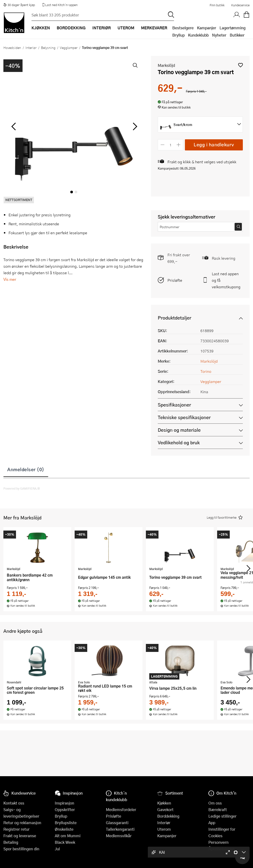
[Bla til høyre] (134, 126)
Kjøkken (164, 803)
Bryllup (178, 35)
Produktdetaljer (174, 318)
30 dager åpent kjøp (19, 5)
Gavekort (165, 809)
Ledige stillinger (222, 816)
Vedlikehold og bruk (179, 442)
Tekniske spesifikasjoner (184, 417)
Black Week (65, 842)
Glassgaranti (117, 823)
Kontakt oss (14, 803)
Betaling (11, 842)
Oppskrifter (65, 809)
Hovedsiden (12, 47)
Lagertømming (233, 28)
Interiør (31, 47)
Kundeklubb (198, 35)
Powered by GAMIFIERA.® (22, 488)
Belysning (48, 47)
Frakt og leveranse (20, 836)
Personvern (218, 842)
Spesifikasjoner (174, 405)
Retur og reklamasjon (22, 823)
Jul (57, 849)
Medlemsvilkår (119, 836)
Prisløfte (175, 280)
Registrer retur (16, 829)
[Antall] (171, 145)
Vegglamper (69, 47)
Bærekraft (218, 809)
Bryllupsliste (66, 823)
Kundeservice (240, 5)
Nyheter (219, 35)
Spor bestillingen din (21, 849)
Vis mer (10, 279)
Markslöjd (166, 65)
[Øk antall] (179, 145)
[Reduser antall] (162, 145)
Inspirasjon (64, 803)
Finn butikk (217, 5)
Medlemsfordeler (121, 809)
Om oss (215, 803)
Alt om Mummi (68, 836)
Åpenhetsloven (221, 849)
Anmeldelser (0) (26, 469)
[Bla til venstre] (13, 126)
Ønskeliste (64, 829)
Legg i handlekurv (214, 145)
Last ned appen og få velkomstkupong (226, 280)
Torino (206, 371)
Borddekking (168, 816)
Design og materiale (179, 430)
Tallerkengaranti (120, 829)
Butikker (237, 35)
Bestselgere (183, 28)
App (212, 823)
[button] (241, 65)
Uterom (164, 829)
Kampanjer (207, 28)
